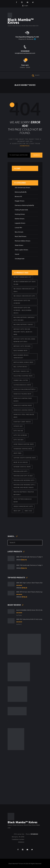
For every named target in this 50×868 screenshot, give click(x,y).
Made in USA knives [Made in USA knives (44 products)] (21, 462)
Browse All (18, 197)
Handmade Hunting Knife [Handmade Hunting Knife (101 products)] (23, 449)
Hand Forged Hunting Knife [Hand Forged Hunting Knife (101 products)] (24, 444)
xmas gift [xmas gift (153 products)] (17, 511)
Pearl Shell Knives (21, 237)
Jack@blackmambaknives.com (25, 53)
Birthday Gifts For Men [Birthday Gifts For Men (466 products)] (22, 346)
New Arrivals (19, 232)
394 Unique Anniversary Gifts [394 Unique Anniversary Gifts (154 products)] (24, 296)
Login (26, 6)
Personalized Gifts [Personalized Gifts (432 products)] (21, 471)
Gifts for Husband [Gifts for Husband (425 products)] (20, 435)
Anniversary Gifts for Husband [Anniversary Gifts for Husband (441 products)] (22, 302)
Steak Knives (19, 245)
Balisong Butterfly (21, 192)
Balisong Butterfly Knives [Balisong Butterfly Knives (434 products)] (23, 325)
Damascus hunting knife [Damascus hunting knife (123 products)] (23, 406)
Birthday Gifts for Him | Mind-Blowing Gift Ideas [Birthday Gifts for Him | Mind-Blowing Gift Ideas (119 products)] (25, 340)
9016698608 (25, 51)
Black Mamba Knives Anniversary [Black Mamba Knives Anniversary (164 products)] (21, 357)
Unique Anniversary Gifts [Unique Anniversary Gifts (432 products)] (23, 506)
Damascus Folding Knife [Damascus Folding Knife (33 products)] (22, 394)
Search (37, 155)
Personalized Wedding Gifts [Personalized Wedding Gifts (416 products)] (24, 480)
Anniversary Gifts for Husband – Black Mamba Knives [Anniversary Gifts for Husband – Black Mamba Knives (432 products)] (23, 310)
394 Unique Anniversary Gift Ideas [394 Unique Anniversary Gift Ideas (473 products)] (24, 290)
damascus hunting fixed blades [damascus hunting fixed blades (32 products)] (23, 400)
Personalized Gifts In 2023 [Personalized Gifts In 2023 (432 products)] (23, 476)
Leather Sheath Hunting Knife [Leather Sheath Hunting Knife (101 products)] (25, 458)
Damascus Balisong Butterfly (24, 205)
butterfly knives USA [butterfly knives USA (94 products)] (21, 371)
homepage (25, 146)
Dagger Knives (20, 201)
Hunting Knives (20, 214)
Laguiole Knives (20, 223)
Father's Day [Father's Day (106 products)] (18, 426)
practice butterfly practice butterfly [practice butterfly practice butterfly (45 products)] (24, 493)
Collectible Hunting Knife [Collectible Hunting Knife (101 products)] (23, 376)
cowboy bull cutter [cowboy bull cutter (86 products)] (21, 380)
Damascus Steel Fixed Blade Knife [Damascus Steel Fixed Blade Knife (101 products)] (24, 416)
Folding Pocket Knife (21, 210)
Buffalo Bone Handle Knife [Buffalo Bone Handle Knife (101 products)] (23, 362)
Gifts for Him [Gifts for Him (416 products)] (18, 431)
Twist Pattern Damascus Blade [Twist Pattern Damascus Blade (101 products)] (23, 501)
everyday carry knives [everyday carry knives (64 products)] (22, 422)
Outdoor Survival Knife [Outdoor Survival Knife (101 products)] (22, 467)
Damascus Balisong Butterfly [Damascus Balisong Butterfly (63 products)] (25, 389)
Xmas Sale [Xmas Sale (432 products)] (28, 511)
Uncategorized (20, 259)
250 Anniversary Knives (23, 188)
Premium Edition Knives (23, 241)
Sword (17, 254)
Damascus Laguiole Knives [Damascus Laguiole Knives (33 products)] (23, 410)
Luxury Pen (18, 228)
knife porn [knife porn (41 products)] (17, 453)
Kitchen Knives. (20, 219)
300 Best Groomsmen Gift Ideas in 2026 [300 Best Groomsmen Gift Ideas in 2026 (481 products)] (25, 283)
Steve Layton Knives (21, 250)
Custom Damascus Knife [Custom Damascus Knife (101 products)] (22, 385)
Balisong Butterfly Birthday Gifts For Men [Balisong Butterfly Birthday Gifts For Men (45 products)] (24, 319)
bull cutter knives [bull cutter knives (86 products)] (20, 367)
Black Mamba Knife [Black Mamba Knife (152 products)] (21, 351)
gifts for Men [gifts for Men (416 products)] (19, 440)
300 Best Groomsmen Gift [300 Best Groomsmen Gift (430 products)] (22, 277)
